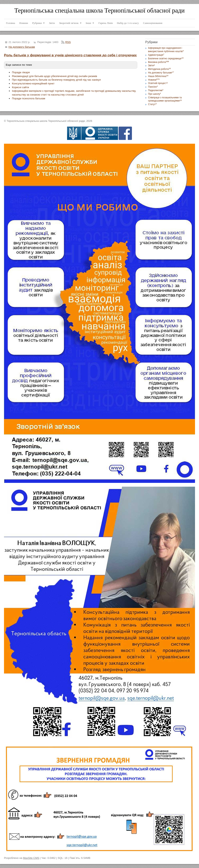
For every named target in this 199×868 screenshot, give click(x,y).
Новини (154, 80)
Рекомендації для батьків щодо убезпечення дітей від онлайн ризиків (55, 76)
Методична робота (159, 69)
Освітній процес (158, 83)
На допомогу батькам (22, 47)
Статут (152, 104)
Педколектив (156, 90)
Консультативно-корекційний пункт (33, 83)
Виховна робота (159, 62)
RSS (68, 42)
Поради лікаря (21, 72)
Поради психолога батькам (29, 98)
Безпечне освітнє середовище (166, 59)
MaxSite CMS (31, 858)
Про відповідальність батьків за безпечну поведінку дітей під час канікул (56, 80)
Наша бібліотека (158, 76)
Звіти (151, 65)
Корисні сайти (20, 87)
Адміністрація (156, 55)
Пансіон (153, 87)
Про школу (155, 94)
